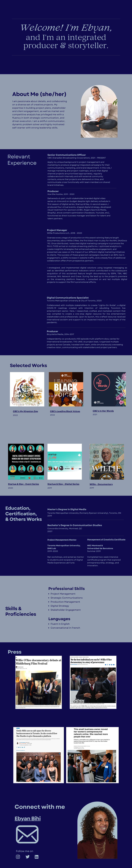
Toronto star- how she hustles (36, 787)
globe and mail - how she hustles (91, 787)
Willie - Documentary (101, 484)
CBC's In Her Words (103, 411)
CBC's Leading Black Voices (65, 411)
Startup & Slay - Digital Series (63, 484)
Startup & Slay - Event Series (23, 484)
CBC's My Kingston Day (25, 411)
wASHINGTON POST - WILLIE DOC (38, 711)
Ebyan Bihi (28, 818)
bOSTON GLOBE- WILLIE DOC (93, 711)
